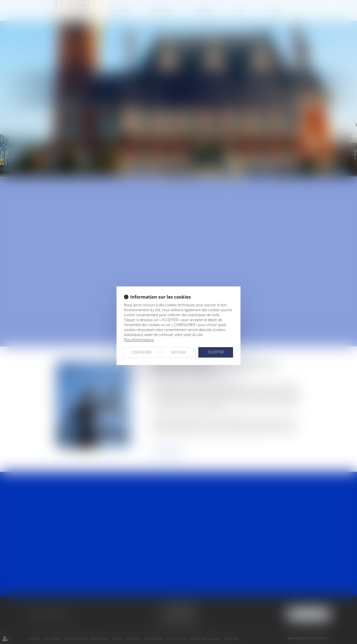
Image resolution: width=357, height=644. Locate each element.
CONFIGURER (141, 352)
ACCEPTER (216, 352)
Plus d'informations (139, 340)
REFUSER (179, 352)
